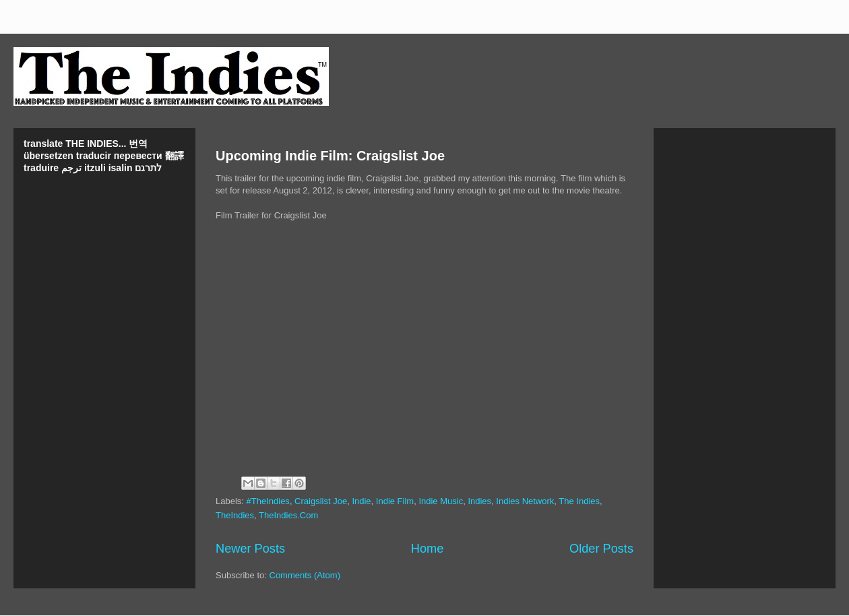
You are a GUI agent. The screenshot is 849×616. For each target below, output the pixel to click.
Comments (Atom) (305, 575)
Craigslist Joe (321, 501)
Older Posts (601, 549)
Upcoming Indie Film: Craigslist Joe (330, 156)
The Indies (579, 501)
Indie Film (395, 501)
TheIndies (235, 515)
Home (428, 549)
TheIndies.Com (288, 515)
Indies (479, 501)
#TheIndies (268, 501)
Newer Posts (250, 549)
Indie (361, 501)
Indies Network (525, 501)
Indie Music (441, 501)
